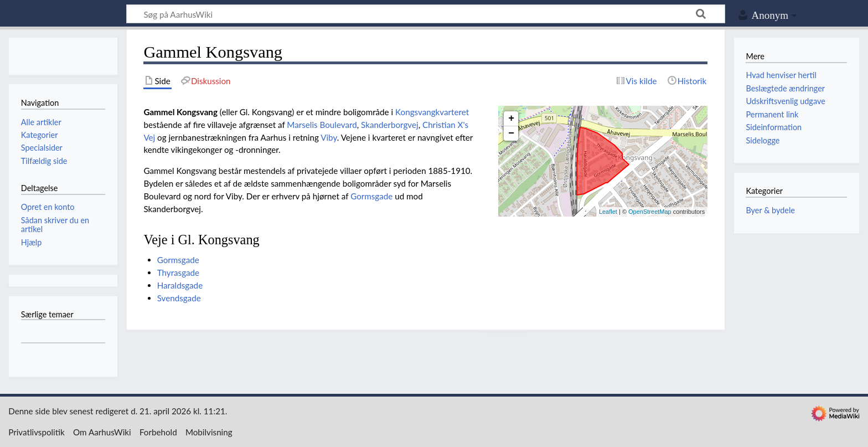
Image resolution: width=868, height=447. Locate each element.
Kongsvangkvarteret (432, 112)
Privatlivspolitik (37, 432)
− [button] (511, 133)
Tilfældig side (44, 161)
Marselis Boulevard (322, 125)
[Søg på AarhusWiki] (426, 14)
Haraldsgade (180, 285)
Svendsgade (179, 298)
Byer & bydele (770, 210)
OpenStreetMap (650, 212)
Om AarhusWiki (102, 432)
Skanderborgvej (390, 125)
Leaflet (608, 212)
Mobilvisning (209, 432)
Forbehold (158, 432)
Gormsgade (371, 196)
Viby (329, 137)
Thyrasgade (178, 273)
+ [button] (511, 119)
